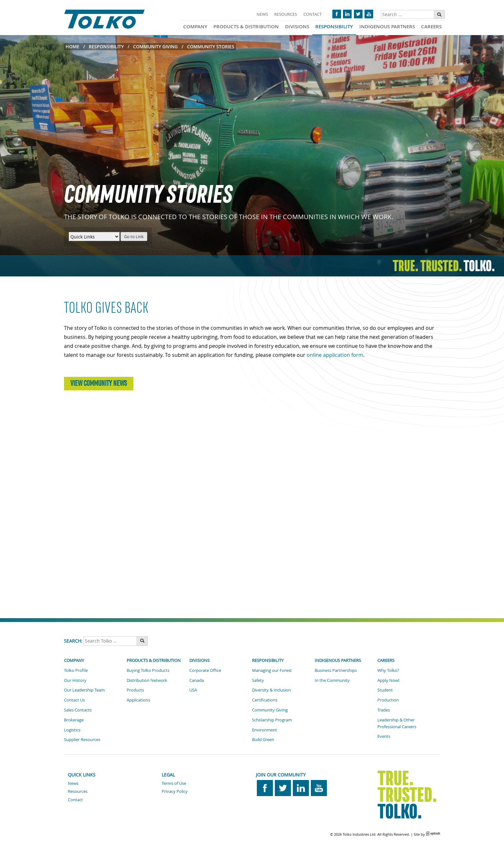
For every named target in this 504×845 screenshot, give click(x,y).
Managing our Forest (272, 670)
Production (388, 700)
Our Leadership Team (84, 690)
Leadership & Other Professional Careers (397, 723)
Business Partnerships (336, 670)
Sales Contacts (78, 710)
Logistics (72, 730)
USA (193, 690)
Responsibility (334, 27)
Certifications (265, 700)
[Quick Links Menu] (94, 237)
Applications (138, 700)
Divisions (297, 27)
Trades (384, 710)
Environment (265, 730)
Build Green (263, 739)
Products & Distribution (246, 27)
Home (72, 46)
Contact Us (74, 700)
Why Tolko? (388, 670)
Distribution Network (147, 680)
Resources (286, 14)
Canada (197, 680)
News (262, 14)
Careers (431, 27)
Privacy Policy (175, 791)
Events (384, 736)
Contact (313, 14)
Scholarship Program (272, 720)
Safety (258, 680)
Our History (75, 680)
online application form (335, 355)
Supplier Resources (82, 739)
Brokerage (74, 720)
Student (385, 690)
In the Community (332, 680)
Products (135, 690)
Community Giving (155, 46)
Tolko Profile (76, 670)
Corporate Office (205, 670)
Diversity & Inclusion (271, 690)
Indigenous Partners (387, 27)
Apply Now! (388, 680)
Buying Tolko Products (148, 670)
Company (195, 27)
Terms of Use (174, 783)
